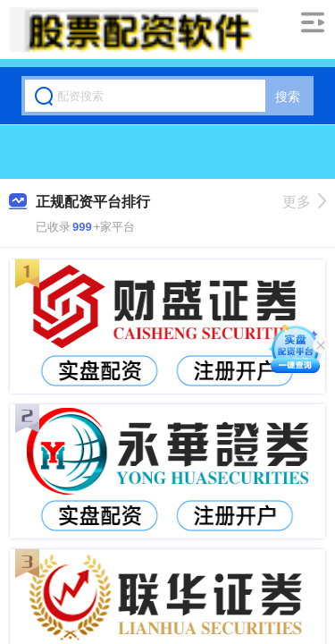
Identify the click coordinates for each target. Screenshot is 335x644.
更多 (304, 202)
